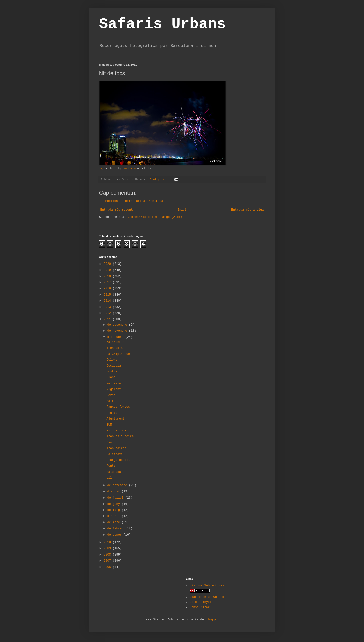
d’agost (114, 492)
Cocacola (114, 366)
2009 (108, 548)
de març (114, 522)
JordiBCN (129, 169)
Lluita (112, 413)
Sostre (112, 372)
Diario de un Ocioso (207, 597)
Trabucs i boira (120, 436)
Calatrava (114, 454)
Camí (110, 443)
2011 (108, 319)
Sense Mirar (200, 607)
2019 (108, 270)
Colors (112, 360)
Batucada (114, 472)
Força (111, 395)
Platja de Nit (118, 460)
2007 (108, 561)
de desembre (118, 325)
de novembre (118, 331)
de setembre (118, 485)
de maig (114, 510)
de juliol (116, 498)
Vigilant (114, 389)
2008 (108, 555)
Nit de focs (116, 431)
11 (101, 169)
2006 (108, 567)
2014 (108, 301)
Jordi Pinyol (201, 602)
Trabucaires (116, 448)
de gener (115, 535)
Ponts (111, 466)
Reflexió (114, 384)
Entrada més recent (117, 210)
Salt (110, 401)
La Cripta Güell (120, 354)
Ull (109, 478)
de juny (114, 504)
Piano (111, 377)
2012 (108, 313)
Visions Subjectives (207, 586)
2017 (108, 282)
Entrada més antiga (248, 210)
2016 (108, 289)
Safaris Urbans (162, 24)
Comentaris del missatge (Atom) (155, 217)
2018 (108, 276)
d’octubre (116, 337)
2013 (108, 307)
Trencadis (114, 348)
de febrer (116, 529)
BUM (109, 425)
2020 (108, 264)
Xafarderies (116, 342)
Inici (182, 210)
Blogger (212, 620)
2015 (108, 295)
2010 (108, 542)
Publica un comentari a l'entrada (134, 201)
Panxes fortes (118, 407)
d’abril (114, 516)
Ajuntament (115, 419)
